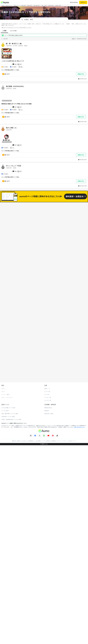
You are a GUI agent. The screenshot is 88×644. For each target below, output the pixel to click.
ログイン (83, 2)
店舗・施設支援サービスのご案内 (10, 404)
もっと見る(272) (44, 331)
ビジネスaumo (5, 401)
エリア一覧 (47, 382)
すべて (24, 214)
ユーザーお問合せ (46, 431)
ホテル (3, 379)
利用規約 (54, 431)
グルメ (3, 382)
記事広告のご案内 (49, 404)
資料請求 (47, 401)
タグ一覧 (47, 385)
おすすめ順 (13, 31)
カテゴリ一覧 (48, 391)
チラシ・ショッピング (7, 388)
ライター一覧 (48, 388)
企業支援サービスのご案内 (8, 407)
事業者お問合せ (48, 398)
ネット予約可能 (64, 214)
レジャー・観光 (5, 385)
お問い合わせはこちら (79, 418)
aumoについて (72, 431)
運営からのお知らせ (22, 431)
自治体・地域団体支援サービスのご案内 (11, 410)
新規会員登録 (74, 2)
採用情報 (31, 431)
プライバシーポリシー (62, 431)
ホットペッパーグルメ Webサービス (17, 368)
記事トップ (47, 379)
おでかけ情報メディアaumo (8, 398)
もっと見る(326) (44, 303)
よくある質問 (37, 431)
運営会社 (14, 431)
